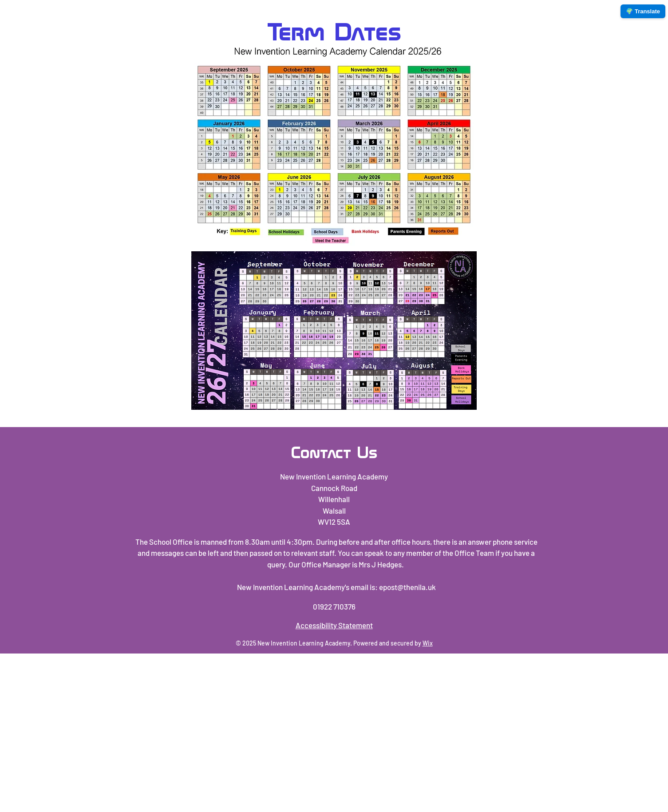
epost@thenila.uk (407, 587)
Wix (428, 643)
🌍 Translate (643, 11)
